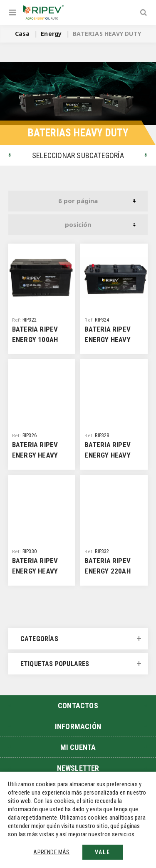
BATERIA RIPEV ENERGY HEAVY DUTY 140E (108, 455)
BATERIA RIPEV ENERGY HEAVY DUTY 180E (35, 571)
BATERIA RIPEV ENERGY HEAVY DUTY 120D (35, 455)
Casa (22, 34)
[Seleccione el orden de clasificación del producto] (78, 225)
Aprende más (51, 852)
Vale (103, 852)
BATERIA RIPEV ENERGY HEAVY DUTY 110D (108, 340)
